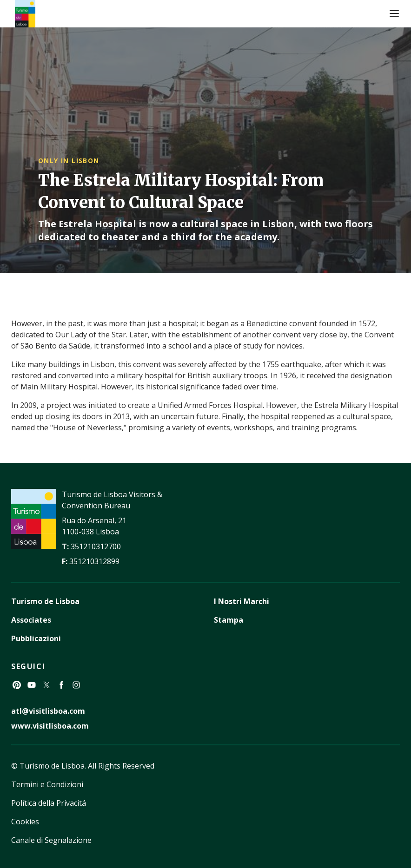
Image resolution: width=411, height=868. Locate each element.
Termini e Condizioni (47, 784)
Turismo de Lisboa (45, 601)
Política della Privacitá (49, 803)
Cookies (25, 822)
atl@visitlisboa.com (48, 711)
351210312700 (96, 546)
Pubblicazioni (36, 638)
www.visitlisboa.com (50, 726)
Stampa (229, 620)
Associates (31, 620)
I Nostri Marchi (242, 601)
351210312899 (94, 561)
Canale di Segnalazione (51, 840)
